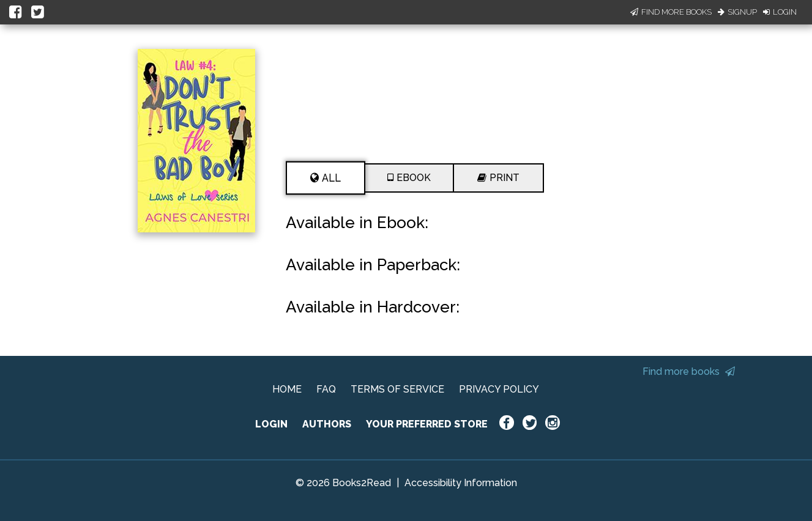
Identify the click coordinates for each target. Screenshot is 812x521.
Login (780, 12)
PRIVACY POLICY (499, 389)
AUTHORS (327, 424)
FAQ (326, 389)
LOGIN (271, 424)
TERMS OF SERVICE (397, 389)
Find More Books (671, 12)
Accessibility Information (461, 483)
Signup (737, 12)
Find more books (689, 371)
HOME (287, 389)
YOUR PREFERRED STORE (427, 424)
